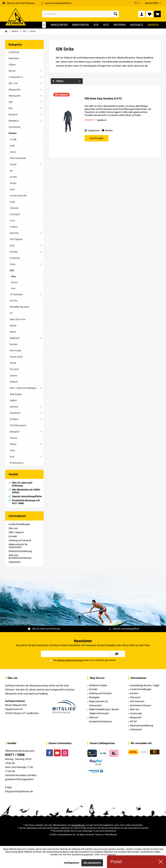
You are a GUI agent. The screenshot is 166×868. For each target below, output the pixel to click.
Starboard (15, 413)
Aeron (13, 152)
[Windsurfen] (80, 25)
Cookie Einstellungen (19, 524)
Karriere (134, 693)
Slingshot (15, 432)
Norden (14, 344)
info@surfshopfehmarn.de (19, 791)
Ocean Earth (16, 357)
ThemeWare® (111, 835)
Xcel (12, 457)
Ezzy (12, 245)
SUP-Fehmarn (137, 701)
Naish (13, 332)
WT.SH (133, 721)
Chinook (14, 208)
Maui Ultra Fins (18, 319)
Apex (13, 288)
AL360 (13, 177)
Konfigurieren (72, 863)
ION (12, 270)
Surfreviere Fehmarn (141, 705)
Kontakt (13, 536)
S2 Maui (14, 419)
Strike (13, 277)
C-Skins (14, 227)
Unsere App (136, 713)
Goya (13, 264)
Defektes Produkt (98, 685)
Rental (12, 71)
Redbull (14, 382)
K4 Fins (14, 301)
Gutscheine (14, 127)
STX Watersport (18, 425)
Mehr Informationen (105, 855)
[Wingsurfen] (59, 25)
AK (11, 171)
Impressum (14, 562)
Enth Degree (16, 239)
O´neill (13, 139)
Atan (12, 189)
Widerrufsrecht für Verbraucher (18, 546)
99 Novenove (17, 463)
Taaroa (13, 438)
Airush (13, 164)
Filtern (58, 81)
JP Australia (16, 294)
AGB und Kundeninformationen (20, 557)
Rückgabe (94, 697)
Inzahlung (14, 52)
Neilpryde (15, 338)
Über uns (13, 528)
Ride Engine (16, 394)
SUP (11, 102)
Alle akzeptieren (92, 863)
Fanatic (14, 252)
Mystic (13, 326)
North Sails (16, 351)
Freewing (15, 258)
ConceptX (15, 214)
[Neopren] (120, 25)
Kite (11, 108)
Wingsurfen (15, 90)
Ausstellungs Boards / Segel (145, 685)
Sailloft (13, 400)
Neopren (13, 114)
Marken (13, 133)
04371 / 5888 (15, 755)
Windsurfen (15, 96)
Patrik (13, 363)
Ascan (13, 183)
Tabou (13, 444)
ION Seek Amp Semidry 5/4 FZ (103, 99)
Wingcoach (136, 717)
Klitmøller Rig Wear (20, 307)
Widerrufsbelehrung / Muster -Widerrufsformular (104, 711)
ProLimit (14, 369)
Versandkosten (78, 825)
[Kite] (106, 25)
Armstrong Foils (18, 196)
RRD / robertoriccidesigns (23, 388)
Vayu (12, 450)
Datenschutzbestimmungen (70, 660)
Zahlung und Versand (20, 540)
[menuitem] (152, 3)
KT (11, 313)
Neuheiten (14, 58)
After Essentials (18, 158)
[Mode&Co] (137, 25)
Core (12, 221)
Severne (14, 407)
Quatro (13, 375)
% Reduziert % (16, 77)
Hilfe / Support (16, 532)
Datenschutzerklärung (20, 551)
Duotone (14, 233)
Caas (12, 202)
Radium (14, 282)
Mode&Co (14, 121)
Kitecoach (135, 697)
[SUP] (96, 25)
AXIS (12, 146)
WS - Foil (13, 83)
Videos (12, 65)
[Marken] (153, 25)
